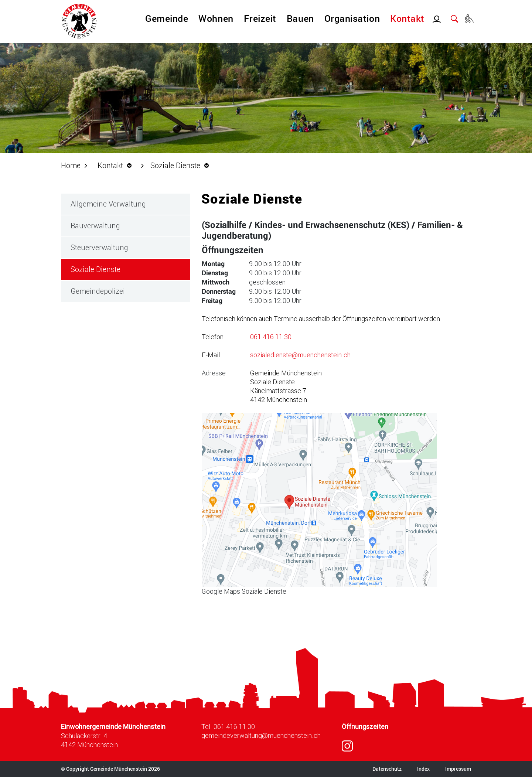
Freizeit (260, 18)
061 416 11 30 (271, 337)
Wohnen (216, 18)
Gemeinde (167, 18)
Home (71, 165)
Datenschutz (387, 769)
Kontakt (407, 18)
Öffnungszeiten (365, 727)
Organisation (352, 18)
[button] (117, 165)
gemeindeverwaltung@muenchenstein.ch (261, 735)
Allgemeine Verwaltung (108, 204)
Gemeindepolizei (98, 291)
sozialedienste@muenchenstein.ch (300, 355)
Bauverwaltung (95, 225)
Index (423, 769)
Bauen (300, 18)
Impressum (458, 769)
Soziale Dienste (117, 269)
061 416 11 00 (234, 726)
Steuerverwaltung (99, 247)
